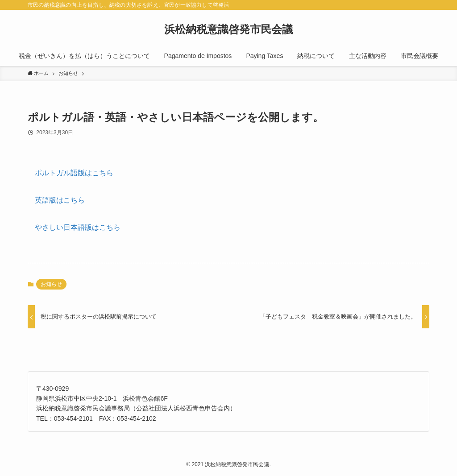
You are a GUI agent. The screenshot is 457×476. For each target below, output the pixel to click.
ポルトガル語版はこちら (74, 173)
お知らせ (51, 284)
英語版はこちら (60, 200)
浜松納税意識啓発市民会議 (228, 29)
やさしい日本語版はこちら (78, 227)
